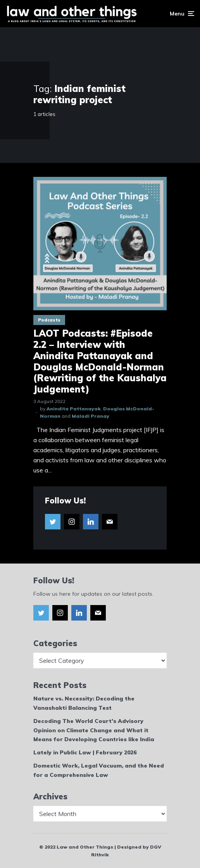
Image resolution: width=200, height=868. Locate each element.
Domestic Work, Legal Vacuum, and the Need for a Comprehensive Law (99, 770)
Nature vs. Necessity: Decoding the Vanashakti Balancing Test (84, 703)
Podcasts (49, 320)
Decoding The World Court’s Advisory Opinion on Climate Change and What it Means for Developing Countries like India (94, 730)
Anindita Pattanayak (74, 409)
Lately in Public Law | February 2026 (85, 752)
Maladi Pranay (91, 416)
